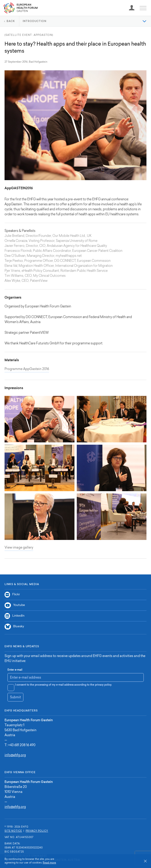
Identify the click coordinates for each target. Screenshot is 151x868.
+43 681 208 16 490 (22, 745)
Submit (15, 698)
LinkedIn (15, 616)
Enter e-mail (15, 670)
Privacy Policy (37, 831)
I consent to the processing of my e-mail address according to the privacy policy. (63, 685)
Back (11, 21)
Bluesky (14, 627)
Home (20, 8)
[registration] (132, 8)
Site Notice (13, 831)
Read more (49, 863)
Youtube (15, 605)
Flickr (12, 595)
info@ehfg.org (15, 755)
